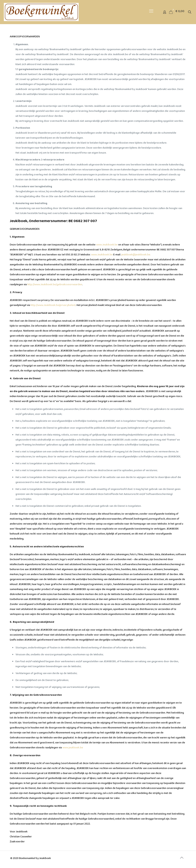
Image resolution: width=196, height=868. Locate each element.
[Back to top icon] (182, 859)
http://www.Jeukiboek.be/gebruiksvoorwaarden (55, 285)
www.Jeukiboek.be (107, 245)
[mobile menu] (151, 12)
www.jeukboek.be (73, 748)
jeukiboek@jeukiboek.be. (136, 255)
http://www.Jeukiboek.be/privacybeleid (53, 306)
